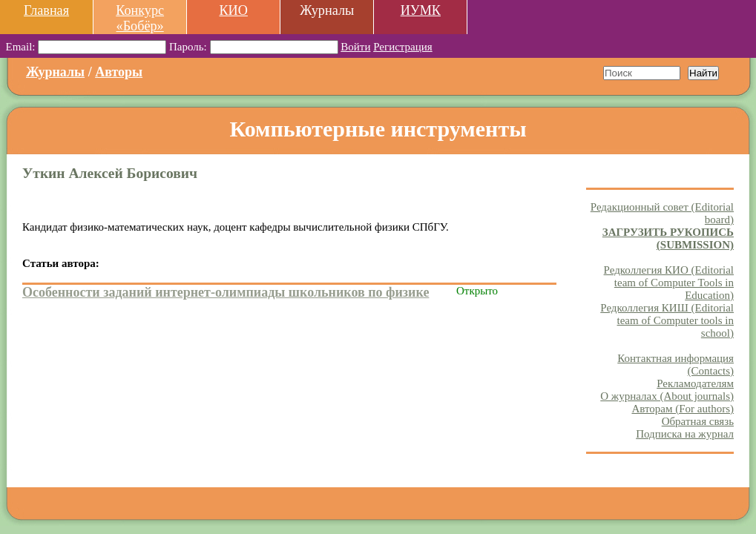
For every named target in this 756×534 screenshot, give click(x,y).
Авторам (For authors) (683, 409)
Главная (46, 10)
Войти (355, 47)
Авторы (119, 72)
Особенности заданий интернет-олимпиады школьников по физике (226, 292)
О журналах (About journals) (667, 396)
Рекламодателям (695, 383)
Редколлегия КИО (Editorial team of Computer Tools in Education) (669, 283)
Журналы (55, 72)
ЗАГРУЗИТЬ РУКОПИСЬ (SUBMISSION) (668, 238)
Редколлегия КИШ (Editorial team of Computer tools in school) (667, 320)
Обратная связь (698, 421)
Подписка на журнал (685, 434)
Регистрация (403, 47)
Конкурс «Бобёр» (140, 18)
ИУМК (421, 10)
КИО (233, 10)
